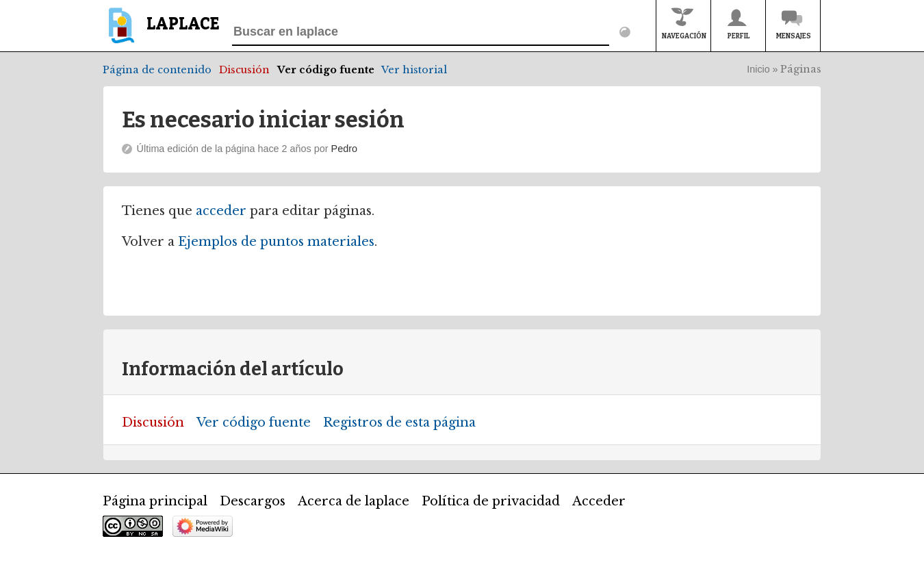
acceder (221, 211)
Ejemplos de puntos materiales (276, 242)
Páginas (801, 69)
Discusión (244, 70)
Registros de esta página (399, 423)
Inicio (758, 69)
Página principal (155, 501)
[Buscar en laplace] (421, 32)
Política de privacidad (491, 501)
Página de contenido (157, 70)
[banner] (161, 32)
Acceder (599, 501)
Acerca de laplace (354, 501)
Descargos (253, 501)
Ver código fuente (326, 70)
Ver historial (414, 70)
